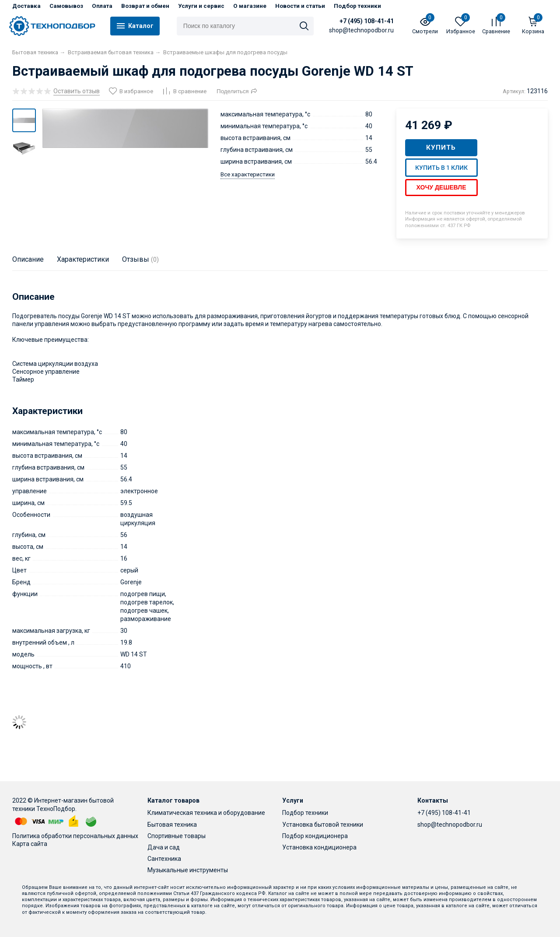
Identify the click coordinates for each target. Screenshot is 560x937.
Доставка (26, 6)
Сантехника (164, 859)
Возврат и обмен (145, 6)
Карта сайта (30, 844)
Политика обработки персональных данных (75, 836)
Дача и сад (164, 847)
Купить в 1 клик (441, 168)
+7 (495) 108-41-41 (367, 21)
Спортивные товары (177, 836)
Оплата (102, 6)
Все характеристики (248, 174)
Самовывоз (66, 6)
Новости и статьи (300, 6)
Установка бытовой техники (323, 825)
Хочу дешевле (441, 187)
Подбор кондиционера (315, 836)
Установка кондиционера (319, 847)
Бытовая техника (172, 825)
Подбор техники (357, 6)
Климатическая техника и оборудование (206, 813)
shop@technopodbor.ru (450, 825)
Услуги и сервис (201, 6)
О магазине (250, 6)
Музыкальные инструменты (188, 870)
